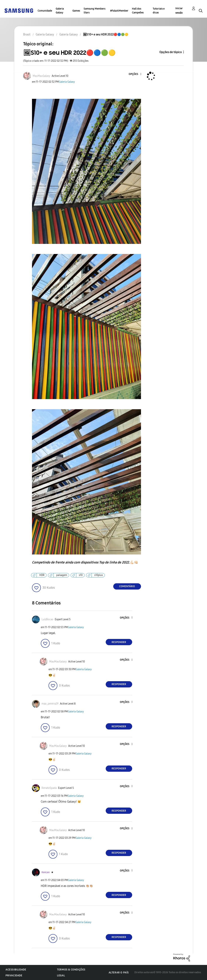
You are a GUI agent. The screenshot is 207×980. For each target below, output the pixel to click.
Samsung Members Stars (94, 11)
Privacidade (14, 976)
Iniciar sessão (179, 11)
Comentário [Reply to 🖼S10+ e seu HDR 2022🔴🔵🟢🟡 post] (127, 586)
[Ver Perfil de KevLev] (46, 872)
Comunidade (45, 11)
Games (76, 11)
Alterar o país (119, 973)
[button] (135, 74)
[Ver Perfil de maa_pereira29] (50, 704)
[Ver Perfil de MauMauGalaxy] (41, 76)
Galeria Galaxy (60, 11)
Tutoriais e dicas (159, 11)
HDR (42, 575)
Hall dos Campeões (138, 11)
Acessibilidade (16, 970)
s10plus (99, 575)
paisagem (62, 575)
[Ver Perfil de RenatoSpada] (49, 788)
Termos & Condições (71, 970)
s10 (81, 575)
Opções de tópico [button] (171, 52)
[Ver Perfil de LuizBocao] (47, 619)
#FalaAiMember (119, 11)
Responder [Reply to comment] (119, 642)
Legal (61, 976)
